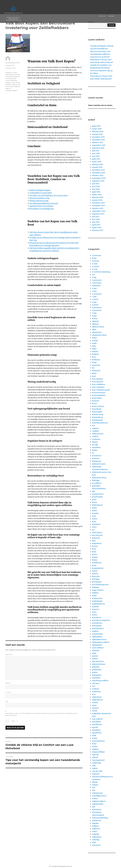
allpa (94, 329)
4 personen (97, 294)
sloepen (95, 708)
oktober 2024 (98, 175)
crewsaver (96, 439)
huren (95, 519)
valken (95, 768)
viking (95, 782)
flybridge (96, 480)
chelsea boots (98, 434)
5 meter (95, 299)
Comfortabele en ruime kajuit (41, 193)
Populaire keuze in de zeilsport (41, 206)
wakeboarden (98, 804)
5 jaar (94, 297)
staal (94, 735)
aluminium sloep (99, 335)
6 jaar (94, 302)
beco (94, 357)
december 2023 (98, 203)
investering (9, 79)
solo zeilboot (97, 719)
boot (94, 376)
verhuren (96, 774)
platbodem (97, 670)
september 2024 (99, 178)
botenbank (97, 409)
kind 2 (95, 554)
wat (94, 807)
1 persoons (97, 255)
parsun (95, 656)
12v (93, 275)
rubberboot (97, 697)
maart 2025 (97, 162)
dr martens (97, 456)
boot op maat (98, 382)
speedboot (96, 722)
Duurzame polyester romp (39, 198)
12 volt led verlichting (101, 272)
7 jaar (94, 313)
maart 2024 (97, 195)
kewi (94, 549)
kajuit (15, 79)
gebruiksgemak (15, 77)
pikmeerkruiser (99, 664)
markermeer (97, 598)
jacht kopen (97, 532)
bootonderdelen (99, 395)
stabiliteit (8, 84)
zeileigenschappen (11, 90)
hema (94, 508)
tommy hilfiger (98, 752)
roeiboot (96, 689)
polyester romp (10, 82)
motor (95, 615)
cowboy (95, 436)
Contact (112, 16)
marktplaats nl (98, 604)
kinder (95, 557)
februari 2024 (98, 197)
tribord (95, 757)
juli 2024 (96, 184)
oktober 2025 (98, 142)
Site (7, 702)
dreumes (96, 458)
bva (93, 426)
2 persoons (97, 283)
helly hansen (97, 505)
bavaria (95, 351)
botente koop (98, 414)
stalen (95, 738)
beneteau (96, 365)
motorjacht (97, 626)
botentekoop (98, 417)
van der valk (97, 771)
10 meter (96, 261)
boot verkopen (98, 387)
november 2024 (99, 173)
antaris (95, 340)
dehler (95, 450)
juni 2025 (96, 153)
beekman (96, 360)
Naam (8, 683)
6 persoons (97, 310)
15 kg (94, 277)
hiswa (94, 511)
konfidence (97, 563)
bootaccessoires (99, 393)
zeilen (95, 831)
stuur (94, 744)
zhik (94, 842)
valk (14, 68)
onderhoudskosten (11, 81)
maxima (95, 607)
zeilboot (8, 88)
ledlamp (95, 587)
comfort (15, 73)
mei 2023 (96, 222)
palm (94, 653)
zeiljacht (96, 834)
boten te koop (98, 406)
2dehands (96, 286)
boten (94, 404)
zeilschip (96, 840)
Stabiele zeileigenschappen (40, 190)
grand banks (97, 497)
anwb (94, 343)
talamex (95, 749)
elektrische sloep (99, 478)
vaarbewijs (96, 763)
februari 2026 (98, 132)
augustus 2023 (98, 214)
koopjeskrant (98, 568)
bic (93, 368)
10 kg (94, 258)
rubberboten (97, 700)
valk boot (15, 84)
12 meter (96, 266)
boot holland (97, 379)
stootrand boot (98, 741)
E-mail (8, 692)
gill (93, 491)
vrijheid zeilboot (99, 801)
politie (95, 672)
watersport (97, 809)
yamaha (95, 823)
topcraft (95, 755)
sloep (94, 705)
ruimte (18, 82)
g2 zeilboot (97, 483)
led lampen (97, 582)
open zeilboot (98, 648)
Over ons (104, 16)
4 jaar (94, 291)
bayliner (95, 354)
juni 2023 (96, 219)
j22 (93, 530)
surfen (95, 746)
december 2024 (98, 170)
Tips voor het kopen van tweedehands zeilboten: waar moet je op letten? (100, 54)
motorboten (97, 623)
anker (94, 338)
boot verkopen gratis (101, 390)
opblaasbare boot (99, 639)
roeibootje (96, 692)
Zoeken (111, 25)
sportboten (97, 733)
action (95, 318)
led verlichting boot (100, 585)
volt (94, 790)
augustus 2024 (98, 181)
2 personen (97, 280)
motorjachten (98, 628)
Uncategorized (98, 760)
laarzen (95, 574)
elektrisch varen (99, 464)
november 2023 (99, 206)
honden (95, 513)
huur (94, 521)
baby (94, 346)
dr (93, 453)
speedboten (97, 724)
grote (94, 499)
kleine (95, 560)
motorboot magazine (101, 620)
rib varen (96, 683)
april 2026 (96, 126)
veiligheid (16, 86)
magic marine (98, 590)
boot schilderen (99, 384)
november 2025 (99, 140)
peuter (95, 659)
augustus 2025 (98, 148)
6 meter (95, 305)
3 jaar (94, 288)
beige (94, 362)
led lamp (96, 579)
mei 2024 (96, 189)
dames (95, 442)
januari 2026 (97, 134)
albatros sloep (98, 327)
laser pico (96, 576)
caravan (95, 428)
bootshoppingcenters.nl (13, 13)
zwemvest (96, 845)
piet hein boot (98, 661)
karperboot (97, 543)
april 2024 (96, 192)
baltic (94, 349)
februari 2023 (98, 230)
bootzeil (95, 401)
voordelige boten (99, 796)
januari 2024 (97, 200)
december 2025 (98, 137)
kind (94, 552)
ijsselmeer (96, 524)
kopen (95, 571)
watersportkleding (100, 818)
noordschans (97, 634)
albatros (95, 324)
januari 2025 (97, 167)
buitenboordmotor (100, 423)
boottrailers (97, 398)
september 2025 (99, 145)
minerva (96, 609)
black (94, 373)
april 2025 (96, 159)
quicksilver (97, 675)
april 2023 (96, 225)
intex (94, 527)
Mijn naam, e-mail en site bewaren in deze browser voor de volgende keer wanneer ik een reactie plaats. (41, 714)
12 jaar (95, 264)
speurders (96, 730)
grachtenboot (98, 494)
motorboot (9, 68)
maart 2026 (97, 129)
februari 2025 (98, 164)
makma (95, 593)
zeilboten (96, 829)
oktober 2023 (98, 208)
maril (94, 596)
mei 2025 (96, 156)
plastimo (96, 667)
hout (94, 516)
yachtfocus (97, 820)
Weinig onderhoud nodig (39, 201)
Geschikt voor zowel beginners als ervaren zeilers (49, 195)
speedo (95, 727)
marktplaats (97, 601)
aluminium (97, 332)
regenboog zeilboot (100, 681)
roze (94, 694)
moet (94, 612)
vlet (94, 788)
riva (94, 686)
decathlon (96, 447)
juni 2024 (96, 186)
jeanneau (96, 538)
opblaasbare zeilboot (101, 642)
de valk (95, 445)
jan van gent (97, 535)
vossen (95, 798)
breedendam (97, 420)
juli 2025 (96, 151)
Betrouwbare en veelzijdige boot (42, 209)
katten (95, 546)
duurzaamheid (10, 75)
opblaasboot (97, 645)
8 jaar (94, 316)
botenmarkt (97, 412)
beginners (9, 73)
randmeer (96, 678)
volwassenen (97, 793)
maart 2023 (97, 227)
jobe (94, 541)
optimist (96, 650)
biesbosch (96, 371)
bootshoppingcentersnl (13, 63)
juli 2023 (96, 217)
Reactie (9, 655)
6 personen (97, 308)
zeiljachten (97, 837)
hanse (95, 502)
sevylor (95, 703)
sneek (95, 711)
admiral (95, 321)
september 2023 (99, 211)
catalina (95, 431)
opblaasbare (97, 637)
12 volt (95, 269)
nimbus (95, 631)
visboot (95, 785)
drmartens (97, 461)
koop (94, 565)
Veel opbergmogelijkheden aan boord (44, 203)
